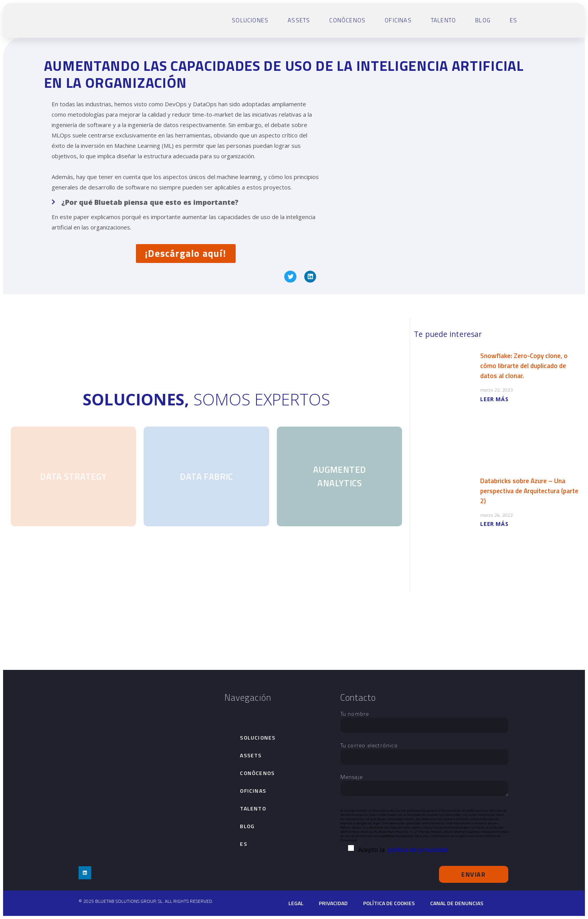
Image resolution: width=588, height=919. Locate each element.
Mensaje (424, 785)
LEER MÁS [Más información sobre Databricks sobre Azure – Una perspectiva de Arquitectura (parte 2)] (494, 524)
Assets (299, 20)
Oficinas (398, 20)
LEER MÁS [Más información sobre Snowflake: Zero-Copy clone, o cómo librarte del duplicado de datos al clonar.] (494, 399)
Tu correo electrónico (424, 751)
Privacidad (333, 903)
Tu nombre (424, 720)
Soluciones (250, 20)
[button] (290, 277)
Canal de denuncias (457, 903)
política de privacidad (418, 850)
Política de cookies (389, 903)
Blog (483, 20)
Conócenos (347, 20)
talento (443, 20)
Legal (296, 903)
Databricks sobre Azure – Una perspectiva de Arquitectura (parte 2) (529, 491)
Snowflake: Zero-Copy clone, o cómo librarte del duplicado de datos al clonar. (524, 366)
